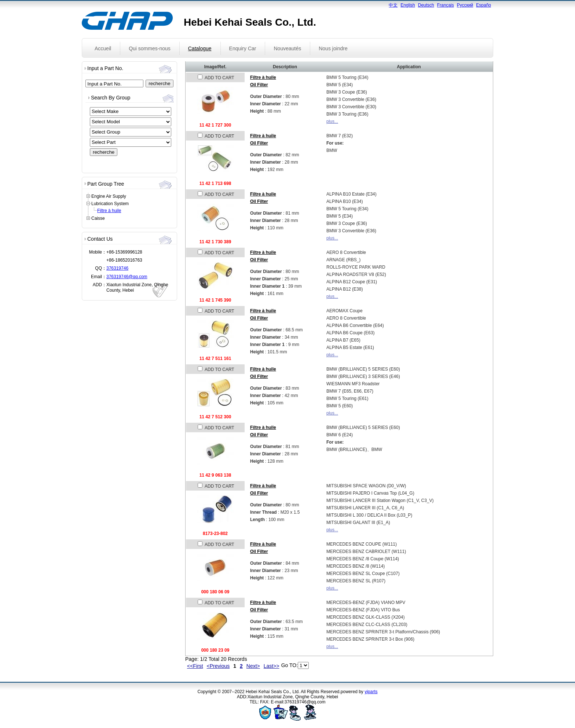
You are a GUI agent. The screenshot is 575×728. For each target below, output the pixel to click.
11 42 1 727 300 (215, 125)
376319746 (117, 268)
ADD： (100, 285)
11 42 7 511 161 (215, 358)
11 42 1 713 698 (215, 183)
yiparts (371, 692)
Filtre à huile (109, 211)
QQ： (101, 268)
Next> (253, 666)
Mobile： (98, 252)
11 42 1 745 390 (215, 300)
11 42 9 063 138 (215, 475)
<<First (195, 666)
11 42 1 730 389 (215, 242)
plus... (332, 121)
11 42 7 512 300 (215, 417)
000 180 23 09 (215, 650)
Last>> (272, 666)
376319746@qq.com (127, 277)
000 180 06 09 (215, 592)
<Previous (218, 666)
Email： (99, 277)
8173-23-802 (215, 534)
